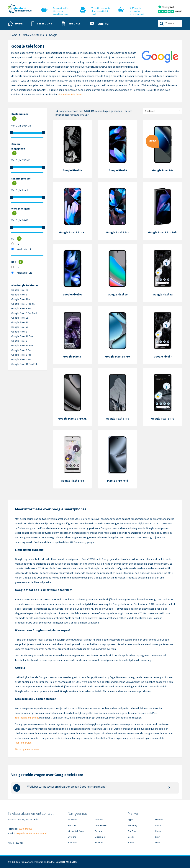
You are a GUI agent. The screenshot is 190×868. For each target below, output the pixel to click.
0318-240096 (25, 829)
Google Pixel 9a (20, 318)
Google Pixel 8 (19, 332)
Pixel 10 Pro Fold (118, 481)
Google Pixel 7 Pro (21, 355)
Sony (157, 837)
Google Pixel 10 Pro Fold (25, 364)
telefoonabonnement (27, 718)
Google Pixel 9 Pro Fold (24, 313)
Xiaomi (131, 843)
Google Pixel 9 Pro (21, 308)
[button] (43, 24)
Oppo (158, 843)
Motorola (159, 820)
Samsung (132, 825)
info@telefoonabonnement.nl (31, 833)
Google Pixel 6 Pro (21, 359)
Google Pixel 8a (20, 290)
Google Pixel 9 (19, 295)
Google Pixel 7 (19, 341)
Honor (158, 831)
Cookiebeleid (101, 825)
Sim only (72, 825)
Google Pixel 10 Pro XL (24, 345)
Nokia (158, 825)
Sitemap (99, 843)
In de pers (72, 843)
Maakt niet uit (24, 249)
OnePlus (132, 831)
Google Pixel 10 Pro (22, 336)
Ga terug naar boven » (27, 749)
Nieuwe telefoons (76, 831)
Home (14, 35)
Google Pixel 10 (20, 322)
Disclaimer (100, 837)
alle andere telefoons (70, 94)
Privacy (99, 831)
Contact (99, 820)
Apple (130, 820)
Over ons (72, 837)
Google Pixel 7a (20, 327)
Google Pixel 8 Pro (21, 350)
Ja (18, 244)
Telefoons (72, 820)
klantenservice (23, 743)
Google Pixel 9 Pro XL (23, 304)
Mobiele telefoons (33, 35)
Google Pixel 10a (21, 299)
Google (131, 837)
